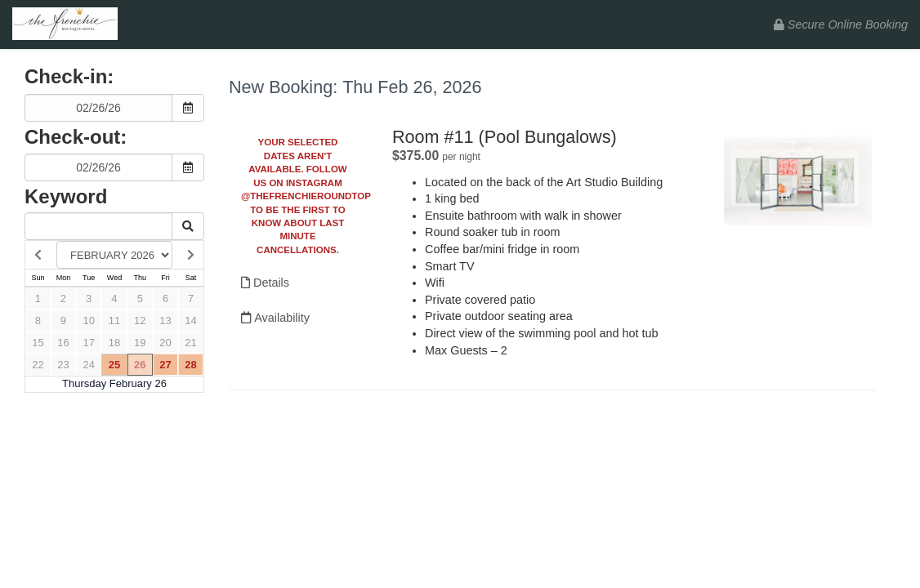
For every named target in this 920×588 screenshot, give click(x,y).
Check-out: (76, 137)
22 (38, 365)
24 (88, 365)
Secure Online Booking (841, 24)
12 (140, 321)
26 (140, 365)
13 (165, 321)
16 (63, 343)
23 (63, 365)
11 (114, 321)
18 (114, 343)
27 (165, 365)
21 (190, 343)
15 (38, 343)
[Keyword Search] (98, 226)
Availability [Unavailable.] (275, 318)
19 (140, 343)
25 (114, 365)
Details (265, 283)
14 (190, 321)
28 (190, 365)
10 (88, 321)
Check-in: (69, 76)
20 (165, 343)
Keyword (66, 196)
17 (88, 343)
